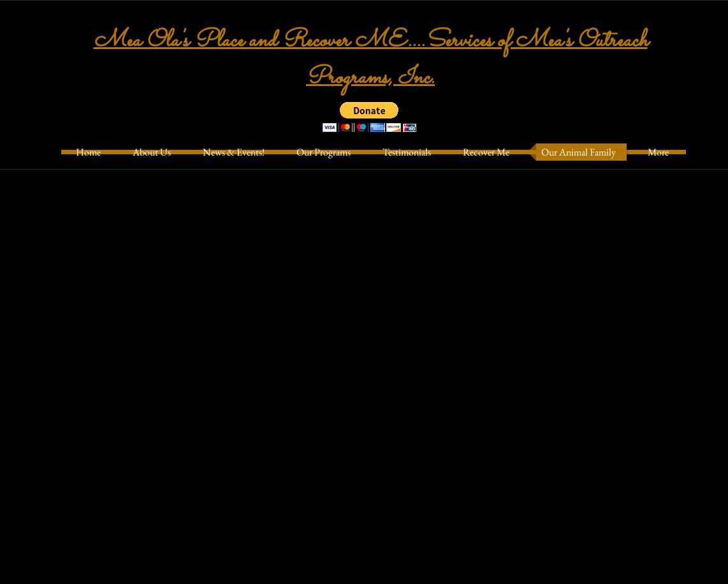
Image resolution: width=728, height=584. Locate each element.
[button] (369, 117)
